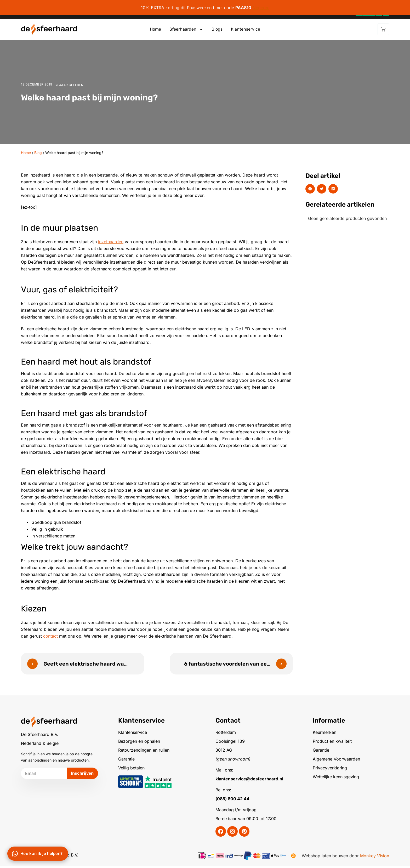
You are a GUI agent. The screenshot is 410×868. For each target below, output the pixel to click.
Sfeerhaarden (186, 29)
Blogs (217, 29)
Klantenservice (246, 29)
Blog (38, 153)
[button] (310, 189)
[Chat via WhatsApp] (38, 854)
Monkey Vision (375, 858)
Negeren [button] (261, 8)
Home (155, 29)
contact (50, 636)
